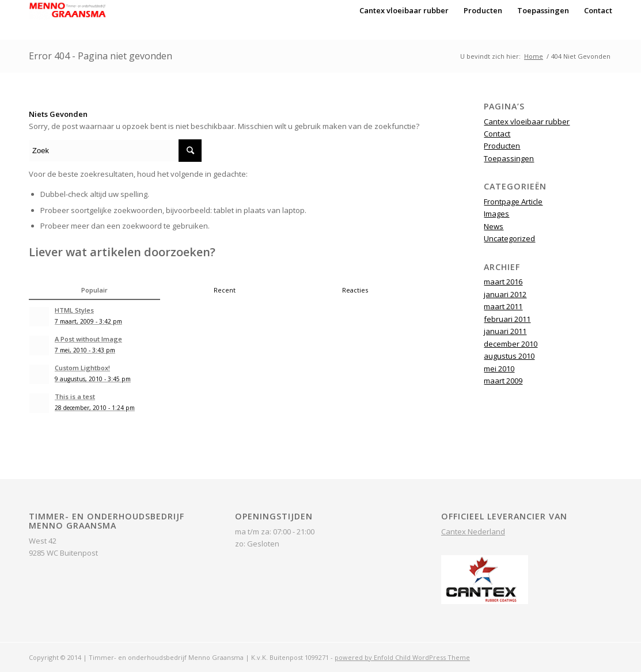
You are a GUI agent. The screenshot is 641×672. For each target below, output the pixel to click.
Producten (502, 146)
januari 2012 (505, 294)
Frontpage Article (513, 202)
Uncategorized (509, 238)
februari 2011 (507, 319)
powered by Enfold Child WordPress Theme (402, 657)
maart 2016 (503, 282)
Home (534, 56)
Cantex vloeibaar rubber (527, 122)
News (494, 226)
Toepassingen (509, 158)
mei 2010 (499, 369)
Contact (497, 134)
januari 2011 (505, 331)
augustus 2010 (509, 356)
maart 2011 (503, 306)
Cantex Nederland (473, 531)
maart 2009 (503, 381)
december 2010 (511, 344)
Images (496, 214)
